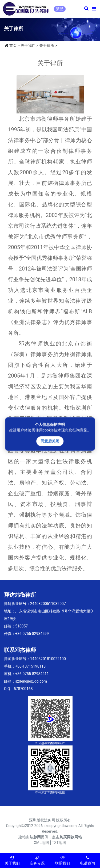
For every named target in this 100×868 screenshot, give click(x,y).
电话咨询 (87, 860)
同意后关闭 (50, 441)
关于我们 (28, 45)
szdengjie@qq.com (31, 681)
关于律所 (47, 45)
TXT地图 (59, 843)
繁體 (60, 9)
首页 (13, 45)
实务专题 (37, 860)
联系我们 (62, 860)
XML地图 (41, 843)
